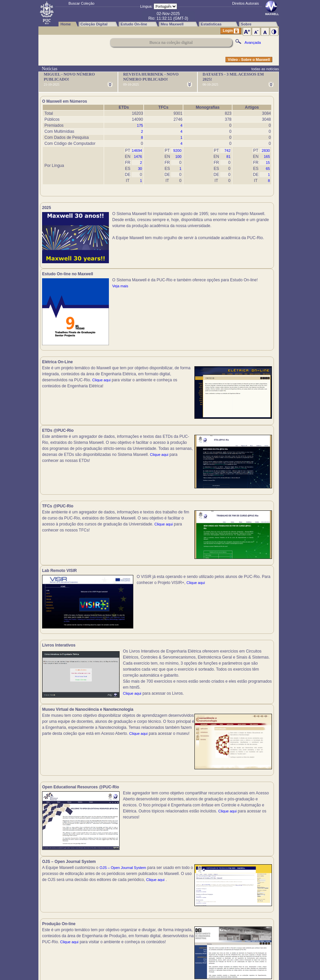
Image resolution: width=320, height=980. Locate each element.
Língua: (146, 6)
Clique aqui (101, 384)
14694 (137, 151)
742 (227, 151)
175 (140, 125)
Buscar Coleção (82, 3)
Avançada (253, 42)
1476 (138, 157)
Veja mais (237, 238)
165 (267, 157)
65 (268, 169)
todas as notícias (265, 69)
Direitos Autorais (246, 3)
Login (231, 31)
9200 (177, 151)
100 (178, 157)
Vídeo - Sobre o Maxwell (249, 60)
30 (140, 169)
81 (228, 157)
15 (268, 163)
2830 (266, 151)
